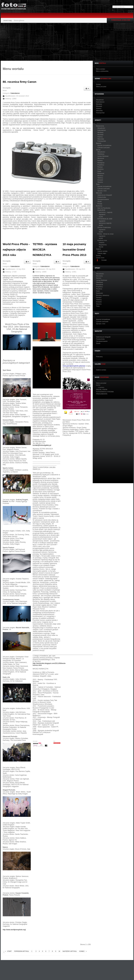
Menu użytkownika (102, 71)
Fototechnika (102, 197)
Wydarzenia (100, 126)
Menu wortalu (101, 69)
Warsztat (99, 193)
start (10, 951)
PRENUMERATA (102, 394)
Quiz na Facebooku (104, 208)
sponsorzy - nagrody (106, 212)
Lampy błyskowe (103, 156)
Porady (100, 204)
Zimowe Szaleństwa (104, 227)
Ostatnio (102, 243)
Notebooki (101, 173)
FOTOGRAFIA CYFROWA (105, 392)
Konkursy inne (102, 240)
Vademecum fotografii (105, 195)
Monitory (100, 176)
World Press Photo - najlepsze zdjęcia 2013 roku (16, 249)
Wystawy (99, 104)
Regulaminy (103, 245)
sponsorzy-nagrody (105, 223)
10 (59, 951)
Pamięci (100, 167)
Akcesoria (101, 158)
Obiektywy (101, 154)
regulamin (102, 214)
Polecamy (99, 357)
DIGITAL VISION (102, 390)
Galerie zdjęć (102, 253)
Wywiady (99, 106)
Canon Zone (100, 258)
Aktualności (100, 100)
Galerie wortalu (102, 251)
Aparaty (99, 143)
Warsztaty (99, 111)
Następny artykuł (70, 951)
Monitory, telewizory (103, 295)
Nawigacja (101, 163)
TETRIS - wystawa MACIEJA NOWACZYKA (45, 249)
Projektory (101, 165)
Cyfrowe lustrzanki (104, 148)
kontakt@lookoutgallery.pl (42, 445)
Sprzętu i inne (102, 191)
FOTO (98, 385)
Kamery (100, 160)
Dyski (99, 171)
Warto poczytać (101, 87)
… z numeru (100, 387)
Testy (98, 184)
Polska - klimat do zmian (106, 234)
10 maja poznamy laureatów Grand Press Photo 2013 (75, 249)
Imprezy (99, 108)
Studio (100, 202)
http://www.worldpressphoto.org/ (14, 930)
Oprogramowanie (103, 199)
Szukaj (98, 84)
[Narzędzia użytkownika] (87, 89)
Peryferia (100, 169)
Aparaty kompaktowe (104, 145)
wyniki (101, 217)
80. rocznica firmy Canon (20, 82)
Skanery (100, 182)
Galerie (98, 249)
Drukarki (100, 180)
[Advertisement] (53, 42)
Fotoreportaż (100, 113)
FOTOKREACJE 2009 (105, 219)
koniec (82, 951)
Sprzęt (98, 150)
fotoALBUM (101, 210)
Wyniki (101, 247)
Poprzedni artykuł (22, 951)
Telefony (100, 178)
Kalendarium (100, 102)
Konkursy (99, 206)
